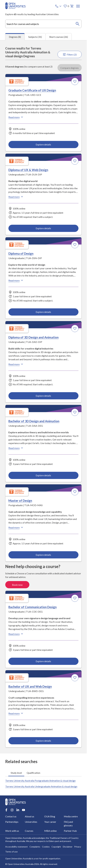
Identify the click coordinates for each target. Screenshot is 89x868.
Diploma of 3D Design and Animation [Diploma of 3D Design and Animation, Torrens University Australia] (34, 337)
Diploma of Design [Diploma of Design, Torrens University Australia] (21, 254)
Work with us (12, 831)
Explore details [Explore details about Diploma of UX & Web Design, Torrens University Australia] (43, 228)
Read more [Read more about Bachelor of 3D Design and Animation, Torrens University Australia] (16, 448)
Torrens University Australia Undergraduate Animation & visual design (41, 786)
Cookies (46, 847)
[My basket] (72, 6)
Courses (29, 831)
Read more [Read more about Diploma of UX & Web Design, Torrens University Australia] (16, 197)
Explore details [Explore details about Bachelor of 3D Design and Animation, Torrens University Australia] (43, 475)
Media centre (71, 816)
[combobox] (43, 24)
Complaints (35, 847)
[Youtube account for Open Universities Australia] (23, 810)
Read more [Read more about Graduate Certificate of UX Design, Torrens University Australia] (16, 117)
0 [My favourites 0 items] (66, 6)
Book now (17, 585)
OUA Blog (50, 816)
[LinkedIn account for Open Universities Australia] (18, 810)
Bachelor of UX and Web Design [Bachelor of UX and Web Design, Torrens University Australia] (30, 687)
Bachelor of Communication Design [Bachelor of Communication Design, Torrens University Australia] (33, 607)
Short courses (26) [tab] (59, 37)
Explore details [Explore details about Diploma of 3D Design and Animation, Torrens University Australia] (43, 396)
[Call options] (58, 6)
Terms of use (11, 852)
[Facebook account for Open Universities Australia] (6, 810)
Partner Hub (70, 831)
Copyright (56, 847)
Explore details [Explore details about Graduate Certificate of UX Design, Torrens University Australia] (43, 144)
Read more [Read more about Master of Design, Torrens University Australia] (16, 528)
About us (29, 816)
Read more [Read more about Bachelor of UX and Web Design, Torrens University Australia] (16, 713)
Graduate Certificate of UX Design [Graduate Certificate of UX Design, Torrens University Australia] (32, 90)
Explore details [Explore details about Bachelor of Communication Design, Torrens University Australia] (43, 661)
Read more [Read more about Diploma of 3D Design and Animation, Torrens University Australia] (16, 364)
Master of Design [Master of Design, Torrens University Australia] (20, 501)
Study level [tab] (16, 773)
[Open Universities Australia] (15, 8)
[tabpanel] (43, 397)
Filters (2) (69, 54)
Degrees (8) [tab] (15, 37)
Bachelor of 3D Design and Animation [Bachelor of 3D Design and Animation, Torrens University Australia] (34, 421)
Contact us (11, 816)
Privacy (78, 847)
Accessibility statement (16, 847)
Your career (50, 822)
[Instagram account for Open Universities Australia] (12, 810)
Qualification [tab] (33, 773)
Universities (31, 822)
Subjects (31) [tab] (35, 37)
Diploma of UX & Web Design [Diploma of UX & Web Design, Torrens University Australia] (28, 170)
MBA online (50, 831)
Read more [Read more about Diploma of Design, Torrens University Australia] (16, 280)
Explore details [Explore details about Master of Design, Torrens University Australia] (43, 555)
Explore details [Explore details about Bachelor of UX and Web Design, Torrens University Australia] (43, 741)
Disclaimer (68, 847)
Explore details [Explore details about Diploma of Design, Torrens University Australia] (43, 312)
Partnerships (12, 822)
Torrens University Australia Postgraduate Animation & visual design (40, 781)
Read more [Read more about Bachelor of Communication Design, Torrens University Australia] (16, 634)
